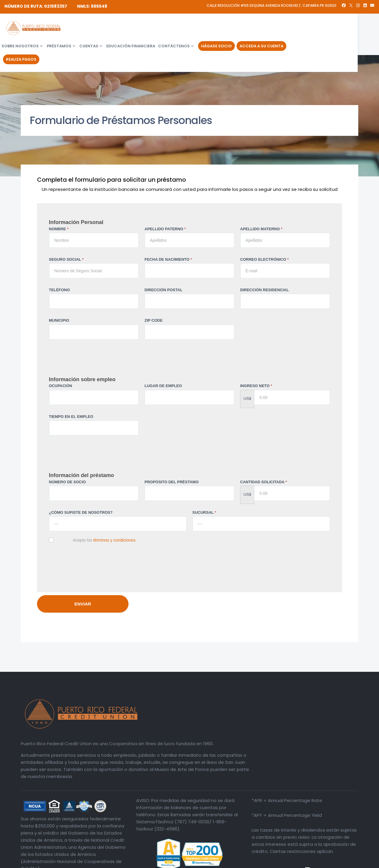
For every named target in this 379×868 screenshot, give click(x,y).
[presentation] (94, 563)
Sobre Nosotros (83, 29)
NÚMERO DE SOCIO (67, 482)
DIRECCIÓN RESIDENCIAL (265, 290)
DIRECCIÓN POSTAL (163, 290)
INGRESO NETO (256, 386)
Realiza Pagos (84, 42)
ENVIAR (83, 604)
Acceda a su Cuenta (325, 29)
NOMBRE (59, 229)
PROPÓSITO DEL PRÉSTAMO (172, 482)
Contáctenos (237, 29)
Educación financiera (194, 29)
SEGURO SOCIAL (66, 259)
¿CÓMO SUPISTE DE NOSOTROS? (81, 512)
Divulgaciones (303, 862)
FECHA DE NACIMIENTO (168, 259)
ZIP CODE (154, 320)
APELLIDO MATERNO (261, 229)
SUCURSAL (204, 512)
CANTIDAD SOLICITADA (264, 482)
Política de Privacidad (338, 862)
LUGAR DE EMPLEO (163, 386)
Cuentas (152, 29)
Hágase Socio (280, 29)
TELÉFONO (59, 290)
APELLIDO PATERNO (165, 229)
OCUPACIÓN (60, 386)
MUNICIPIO (59, 320)
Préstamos (122, 29)
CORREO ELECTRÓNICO (264, 259)
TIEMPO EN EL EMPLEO (71, 417)
